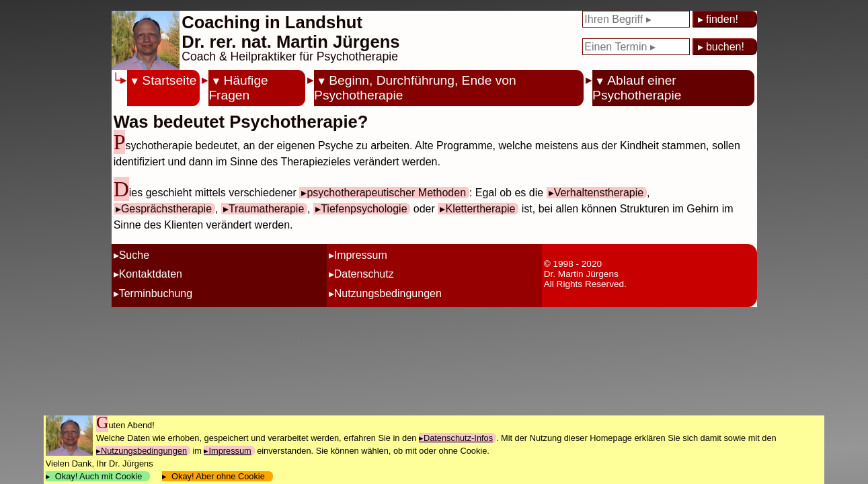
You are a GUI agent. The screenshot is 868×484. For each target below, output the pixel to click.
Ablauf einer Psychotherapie (637, 88)
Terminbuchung (156, 293)
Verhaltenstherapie (599, 193)
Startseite (169, 80)
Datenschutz (364, 274)
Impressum (361, 255)
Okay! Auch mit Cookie (99, 476)
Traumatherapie (266, 209)
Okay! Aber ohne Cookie (218, 476)
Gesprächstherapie (166, 209)
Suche (134, 255)
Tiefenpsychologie (364, 209)
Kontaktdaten (151, 274)
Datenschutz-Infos (458, 438)
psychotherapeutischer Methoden (386, 193)
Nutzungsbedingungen (388, 293)
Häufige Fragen (238, 88)
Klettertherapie (480, 209)
